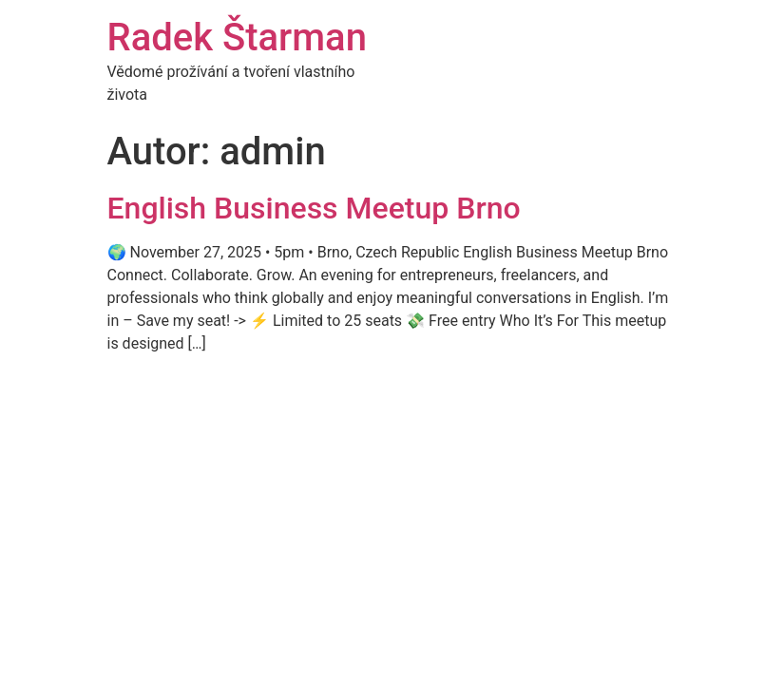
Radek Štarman (237, 38)
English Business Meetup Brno (314, 208)
